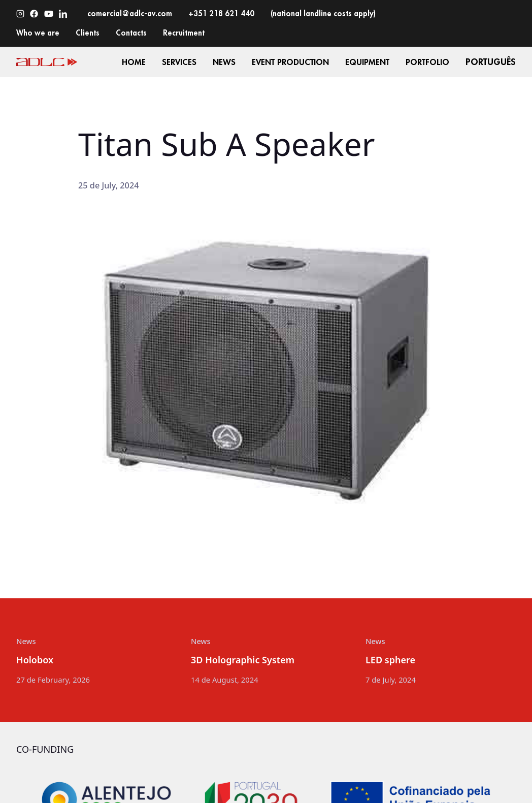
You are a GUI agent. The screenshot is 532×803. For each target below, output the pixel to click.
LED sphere (390, 660)
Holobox (35, 660)
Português (491, 62)
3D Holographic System (243, 660)
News (26, 641)
